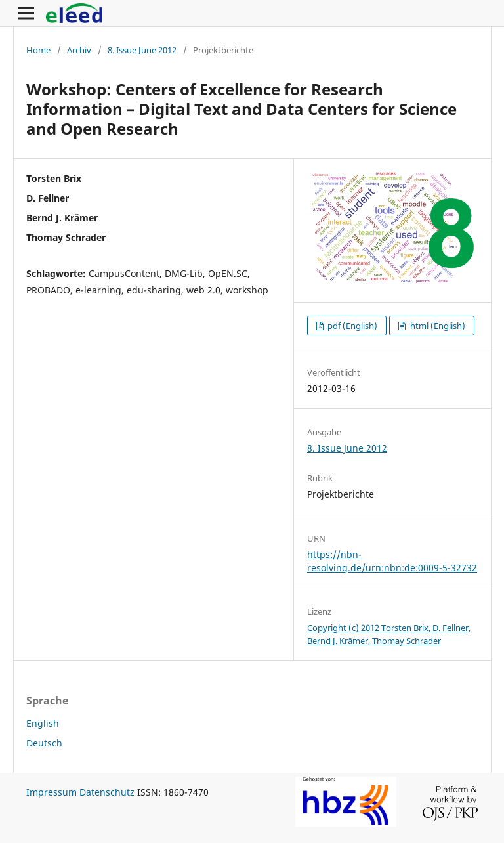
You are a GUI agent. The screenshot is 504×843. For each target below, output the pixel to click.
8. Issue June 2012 (142, 50)
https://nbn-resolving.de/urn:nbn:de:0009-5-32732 (392, 561)
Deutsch (44, 743)
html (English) (437, 326)
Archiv (79, 50)
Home (38, 50)
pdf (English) (351, 326)
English (43, 723)
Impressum (52, 792)
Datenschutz (107, 792)
